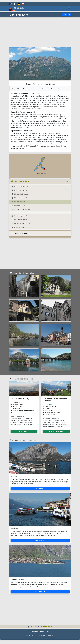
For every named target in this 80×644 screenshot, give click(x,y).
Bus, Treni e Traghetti (20, 220)
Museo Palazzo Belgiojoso (21, 198)
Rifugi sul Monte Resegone (21, 89)
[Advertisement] (40, 32)
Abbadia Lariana (40, 592)
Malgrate (40, 489)
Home (30, 627)
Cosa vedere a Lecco (20, 181)
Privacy (51, 636)
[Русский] (23, 4)
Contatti (42, 636)
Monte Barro (24, 431)
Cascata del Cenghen (56, 431)
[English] (11, 4)
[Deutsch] (19, 4)
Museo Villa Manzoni (20, 194)
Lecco (64, 15)
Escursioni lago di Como (21, 223)
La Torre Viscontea (19, 190)
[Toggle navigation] (69, 8)
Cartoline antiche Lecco (21, 209)
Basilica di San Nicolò (20, 187)
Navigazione (40, 540)
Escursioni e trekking (20, 233)
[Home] (69, 15)
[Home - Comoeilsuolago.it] (17, 8)
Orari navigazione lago (20, 216)
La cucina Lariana (19, 227)
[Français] (15, 4)
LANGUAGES (30, 636)
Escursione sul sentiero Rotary (52, 89)
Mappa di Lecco (18, 205)
